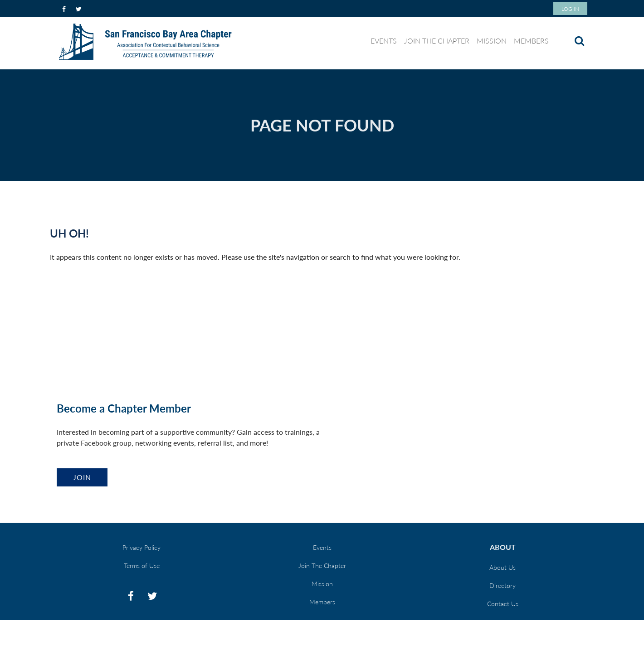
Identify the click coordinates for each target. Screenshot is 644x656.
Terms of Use (142, 566)
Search (579, 41)
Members (322, 602)
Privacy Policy (141, 547)
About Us (503, 567)
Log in (570, 9)
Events (322, 547)
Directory (503, 586)
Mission (322, 584)
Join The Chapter (322, 566)
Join (82, 477)
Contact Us (503, 604)
